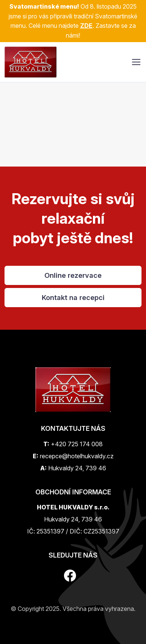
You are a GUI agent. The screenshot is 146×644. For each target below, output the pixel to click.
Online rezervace (73, 275)
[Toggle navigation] (136, 62)
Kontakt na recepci (73, 297)
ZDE (86, 26)
